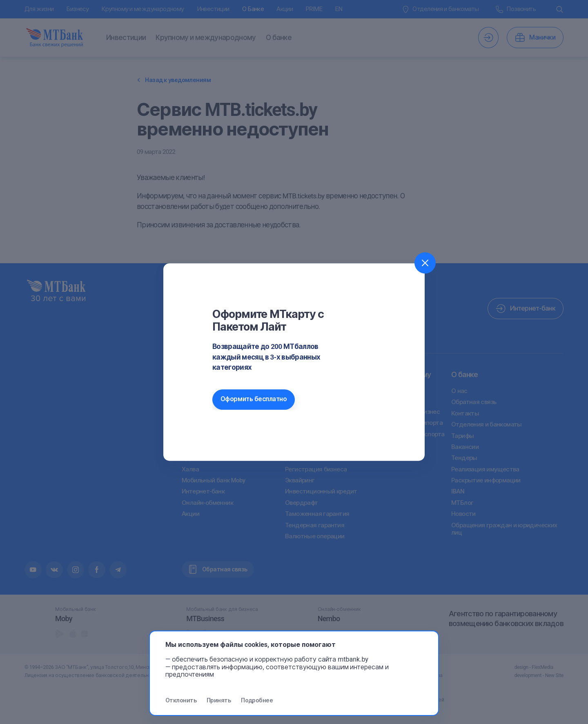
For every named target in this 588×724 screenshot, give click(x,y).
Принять (219, 700)
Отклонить (181, 700)
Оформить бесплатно (253, 399)
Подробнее (257, 700)
